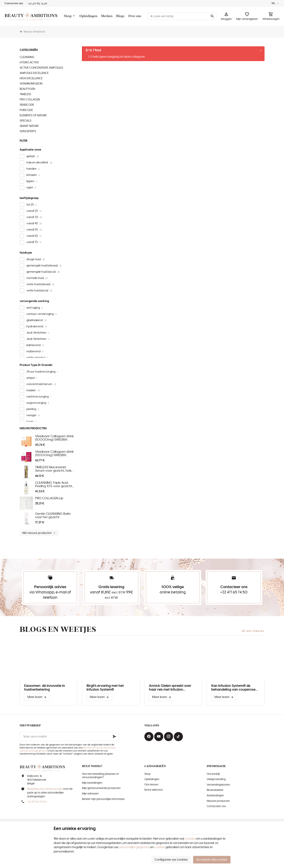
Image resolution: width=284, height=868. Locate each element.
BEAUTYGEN (27, 89)
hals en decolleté (39, 163)
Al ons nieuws (253, 631)
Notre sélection (154, 790)
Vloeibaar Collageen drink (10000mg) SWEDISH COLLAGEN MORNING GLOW (54, 438)
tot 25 (32, 205)
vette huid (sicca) (39, 291)
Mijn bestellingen (92, 783)
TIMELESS (25, 94)
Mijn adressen (90, 794)
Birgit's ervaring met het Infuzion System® (105, 688)
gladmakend (36, 320)
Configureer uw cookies (171, 860)
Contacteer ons (216, 806)
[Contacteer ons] (14, 3)
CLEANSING (27, 57)
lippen (32, 181)
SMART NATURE (29, 126)
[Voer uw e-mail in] (69, 737)
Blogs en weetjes (58, 629)
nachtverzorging (39, 397)
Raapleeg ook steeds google (45, 789)
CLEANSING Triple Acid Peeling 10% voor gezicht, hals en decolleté (54, 485)
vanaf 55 (34, 230)
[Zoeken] (212, 16)
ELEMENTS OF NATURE (33, 115)
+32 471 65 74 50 (234, 592)
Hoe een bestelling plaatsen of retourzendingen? (100, 776)
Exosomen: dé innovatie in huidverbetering (45, 688)
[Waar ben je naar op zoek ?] (182, 16)
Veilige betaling (216, 779)
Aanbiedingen (215, 796)
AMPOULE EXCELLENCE (34, 73)
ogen (31, 187)
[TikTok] (178, 737)
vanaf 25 (34, 211)
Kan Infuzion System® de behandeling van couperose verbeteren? (233, 688)
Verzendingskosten (218, 785)
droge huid (36, 259)
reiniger (33, 415)
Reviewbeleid (215, 790)
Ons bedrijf (213, 774)
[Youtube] (159, 737)
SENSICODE (27, 105)
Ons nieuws (151, 785)
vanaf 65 (34, 236)
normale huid (37, 278)
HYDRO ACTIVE (29, 62)
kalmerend (35, 345)
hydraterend (37, 326)
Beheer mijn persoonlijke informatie (103, 799)
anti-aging (35, 308)
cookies (190, 839)
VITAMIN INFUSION (31, 84)
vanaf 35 (34, 217)
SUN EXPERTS (28, 131)
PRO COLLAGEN (30, 100)
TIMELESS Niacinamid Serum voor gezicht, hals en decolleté (53, 469)
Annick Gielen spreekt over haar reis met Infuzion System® (170, 688)
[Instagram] (169, 737)
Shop (147, 774)
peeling (33, 409)
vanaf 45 (34, 223)
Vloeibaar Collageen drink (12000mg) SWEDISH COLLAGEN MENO (54, 454)
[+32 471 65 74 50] (37, 3)
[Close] (261, 50)
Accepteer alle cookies (212, 860)
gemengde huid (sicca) (43, 272)
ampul (32, 378)
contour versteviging (41, 314)
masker (33, 390)
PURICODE (26, 110)
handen (33, 169)
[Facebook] (149, 737)
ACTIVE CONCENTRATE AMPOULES (41, 68)
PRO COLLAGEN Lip (49, 498)
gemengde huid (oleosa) (44, 266)
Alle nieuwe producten (39, 533)
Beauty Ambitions (32, 32)
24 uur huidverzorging (42, 372)
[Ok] (115, 737)
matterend (35, 351)
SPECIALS (26, 121)
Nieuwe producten (33, 428)
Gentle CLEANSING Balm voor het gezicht (53, 516)
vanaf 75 (34, 242)
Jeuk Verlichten (38, 333)
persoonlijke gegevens (134, 847)
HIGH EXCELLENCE (31, 78)
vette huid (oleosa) (40, 284)
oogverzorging (38, 403)
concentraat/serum (41, 384)
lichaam (33, 175)
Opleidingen (152, 779)
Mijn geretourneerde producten (101, 788)
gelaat (33, 156)
